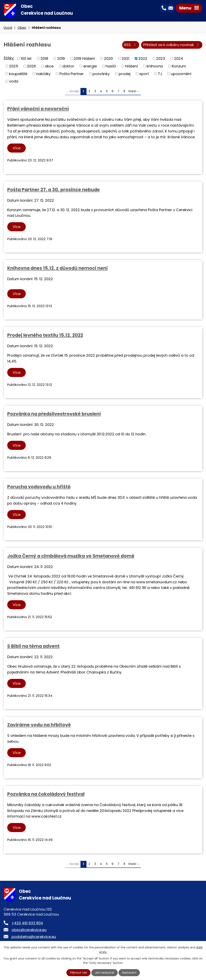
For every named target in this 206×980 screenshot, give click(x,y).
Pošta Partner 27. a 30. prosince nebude (54, 190)
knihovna (155, 66)
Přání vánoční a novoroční (38, 109)
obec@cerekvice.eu (29, 930)
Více (17, 148)
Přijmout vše (78, 973)
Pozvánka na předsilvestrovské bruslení (54, 414)
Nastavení (129, 973)
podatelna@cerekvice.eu (34, 937)
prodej (125, 74)
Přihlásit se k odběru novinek (172, 45)
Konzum (179, 66)
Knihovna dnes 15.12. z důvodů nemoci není (57, 268)
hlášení (131, 66)
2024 (179, 59)
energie (90, 66)
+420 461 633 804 (27, 923)
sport (144, 74)
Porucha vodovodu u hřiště (39, 487)
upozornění (181, 74)
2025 (14, 66)
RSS (131, 45)
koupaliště (18, 74)
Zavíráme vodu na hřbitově (39, 725)
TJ (160, 74)
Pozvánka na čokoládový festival (46, 794)
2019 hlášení (84, 59)
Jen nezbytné (105, 973)
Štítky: (9, 58)
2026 (31, 66)
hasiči (111, 66)
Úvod (8, 28)
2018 (44, 59)
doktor (68, 66)
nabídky (43, 74)
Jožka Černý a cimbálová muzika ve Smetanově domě (71, 556)
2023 (161, 59)
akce (49, 66)
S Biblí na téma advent (33, 646)
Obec (22, 28)
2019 (61, 59)
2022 (143, 59)
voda (14, 81)
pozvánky (101, 74)
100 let (26, 59)
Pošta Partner (72, 74)
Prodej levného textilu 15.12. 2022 (45, 336)
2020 (108, 59)
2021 (126, 59)
